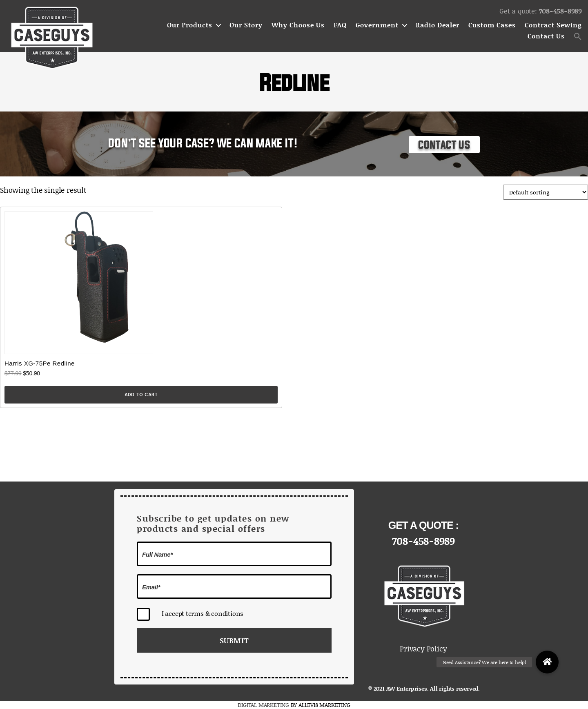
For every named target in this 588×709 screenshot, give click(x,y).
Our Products (190, 25)
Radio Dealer (438, 25)
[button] (578, 36)
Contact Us (546, 36)
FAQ (340, 25)
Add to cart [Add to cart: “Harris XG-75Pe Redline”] (141, 395)
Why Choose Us (298, 25)
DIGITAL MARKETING (264, 705)
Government (377, 25)
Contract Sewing (553, 25)
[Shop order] (546, 192)
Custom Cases (492, 25)
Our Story (246, 25)
